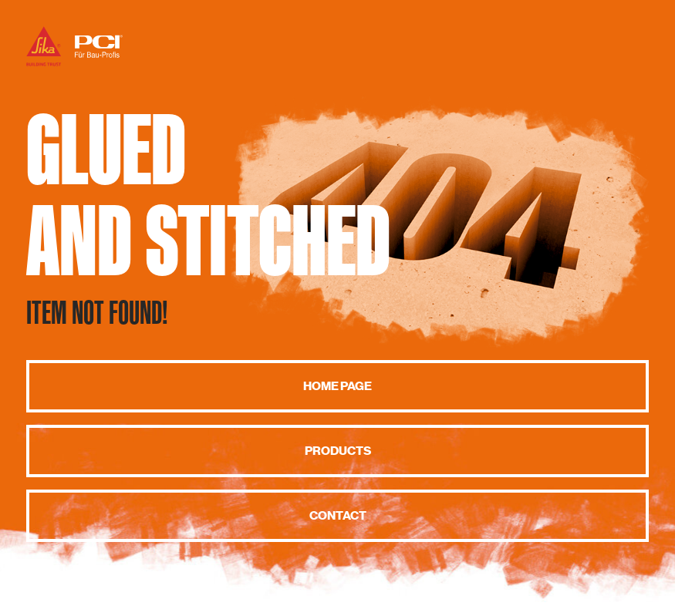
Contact (338, 516)
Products (338, 451)
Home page (337, 386)
